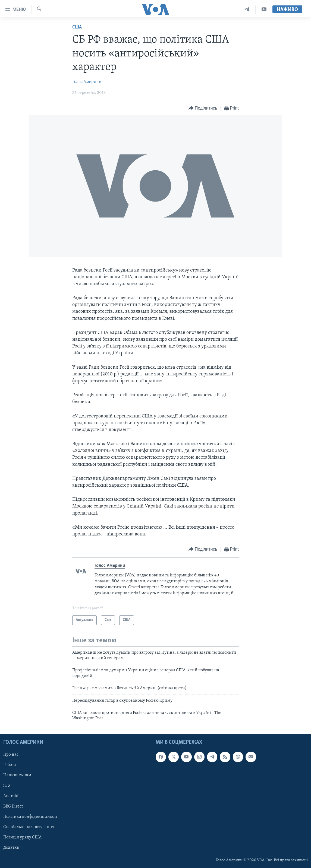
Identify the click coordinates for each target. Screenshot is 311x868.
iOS (7, 786)
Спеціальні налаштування (29, 827)
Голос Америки (87, 82)
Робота (10, 765)
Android (11, 796)
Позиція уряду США (22, 837)
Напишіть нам (17, 775)
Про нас (11, 755)
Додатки (11, 848)
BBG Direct (13, 806)
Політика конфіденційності (30, 816)
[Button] (203, 108)
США (77, 27)
